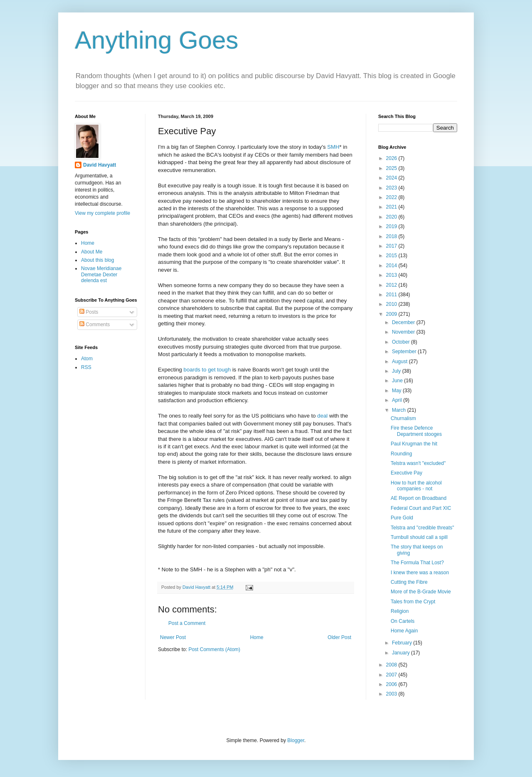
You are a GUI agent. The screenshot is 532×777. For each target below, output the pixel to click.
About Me (92, 252)
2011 (392, 295)
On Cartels (403, 621)
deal (322, 416)
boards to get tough (207, 370)
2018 (392, 236)
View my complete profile (102, 213)
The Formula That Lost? (417, 563)
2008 (392, 665)
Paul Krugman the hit (414, 444)
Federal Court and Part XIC (421, 508)
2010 (392, 304)
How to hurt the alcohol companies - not (416, 486)
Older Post (339, 637)
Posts (89, 312)
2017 (392, 246)
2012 (392, 285)
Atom (87, 359)
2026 (392, 158)
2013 (392, 275)
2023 (392, 188)
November (404, 332)
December (404, 322)
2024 (392, 178)
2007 (392, 675)
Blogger (296, 740)
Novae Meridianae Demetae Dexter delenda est (101, 274)
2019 (392, 226)
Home (257, 637)
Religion (400, 611)
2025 (392, 168)
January (401, 653)
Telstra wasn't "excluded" (418, 463)
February (403, 643)
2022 (392, 197)
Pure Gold (402, 518)
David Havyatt (100, 165)
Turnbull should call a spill (419, 537)
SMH (333, 147)
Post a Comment (187, 623)
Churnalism (403, 418)
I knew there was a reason (420, 573)
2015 (392, 256)
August (400, 361)
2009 (392, 314)
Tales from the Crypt (413, 602)
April (398, 400)
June (398, 381)
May (397, 391)
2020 (392, 217)
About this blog (97, 260)
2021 (392, 207)
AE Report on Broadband (419, 498)
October (401, 342)
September (405, 352)
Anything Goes (157, 40)
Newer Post (173, 637)
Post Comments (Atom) (214, 649)
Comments (95, 325)
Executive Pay (406, 473)
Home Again (404, 631)
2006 (392, 684)
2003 (392, 694)
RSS (86, 367)
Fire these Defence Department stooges (416, 431)
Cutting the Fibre (409, 582)
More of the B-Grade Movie (421, 592)
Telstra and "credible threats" (422, 528)
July (397, 371)
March (400, 410)
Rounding (401, 454)
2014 (392, 266)
